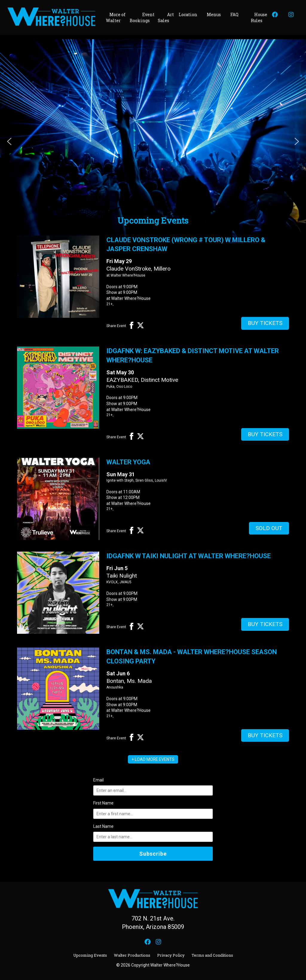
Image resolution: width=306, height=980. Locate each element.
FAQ (234, 14)
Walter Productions (132, 955)
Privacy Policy (171, 955)
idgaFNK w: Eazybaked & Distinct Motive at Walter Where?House (193, 355)
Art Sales (166, 17)
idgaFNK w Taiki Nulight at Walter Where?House (189, 556)
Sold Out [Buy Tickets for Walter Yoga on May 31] (269, 528)
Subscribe (153, 854)
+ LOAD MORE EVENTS (153, 759)
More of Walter (116, 17)
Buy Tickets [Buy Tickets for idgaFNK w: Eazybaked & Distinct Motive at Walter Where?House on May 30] (265, 434)
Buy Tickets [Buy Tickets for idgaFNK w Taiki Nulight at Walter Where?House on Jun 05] (265, 624)
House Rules (259, 17)
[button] (9, 141)
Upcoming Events (90, 955)
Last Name (103, 826)
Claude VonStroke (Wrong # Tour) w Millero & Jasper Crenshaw (186, 245)
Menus (214, 14)
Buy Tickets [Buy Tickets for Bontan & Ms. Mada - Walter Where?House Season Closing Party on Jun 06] (265, 735)
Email (98, 780)
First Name (103, 803)
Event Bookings (142, 17)
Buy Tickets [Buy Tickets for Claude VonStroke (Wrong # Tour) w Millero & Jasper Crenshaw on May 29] (265, 323)
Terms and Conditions (212, 955)
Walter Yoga (128, 462)
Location (188, 14)
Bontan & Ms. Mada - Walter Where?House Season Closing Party (192, 657)
